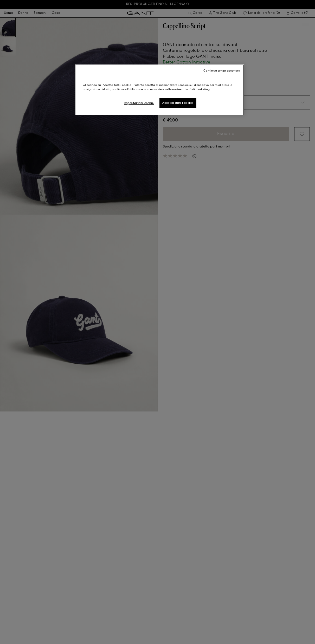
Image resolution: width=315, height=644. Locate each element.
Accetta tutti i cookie (178, 103)
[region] (159, 90)
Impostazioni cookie (139, 103)
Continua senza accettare (222, 71)
